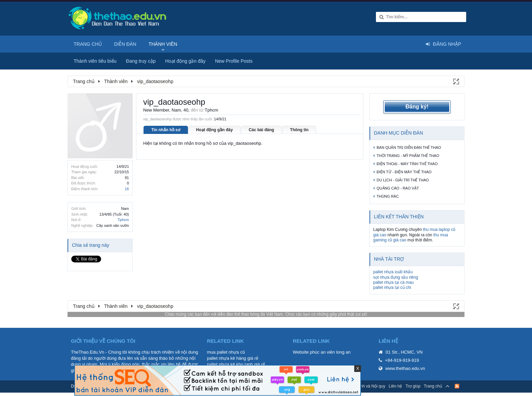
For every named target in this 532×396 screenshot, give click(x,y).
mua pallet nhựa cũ (226, 352)
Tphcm (123, 220)
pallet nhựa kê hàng (226, 358)
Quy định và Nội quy (367, 386)
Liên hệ (395, 386)
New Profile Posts (234, 61)
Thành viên (163, 44)
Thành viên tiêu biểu (95, 61)
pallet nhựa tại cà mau (393, 282)
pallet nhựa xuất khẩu (393, 272)
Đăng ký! (417, 107)
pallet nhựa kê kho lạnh (230, 364)
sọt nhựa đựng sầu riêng (396, 277)
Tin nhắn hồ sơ (166, 130)
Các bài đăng (261, 130)
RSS (457, 386)
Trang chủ (88, 44)
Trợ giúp (413, 386)
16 (127, 189)
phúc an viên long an (330, 352)
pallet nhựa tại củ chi (392, 288)
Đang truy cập (141, 61)
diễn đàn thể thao (233, 314)
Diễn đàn (125, 44)
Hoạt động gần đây (214, 130)
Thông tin (299, 130)
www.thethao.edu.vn (405, 368)
